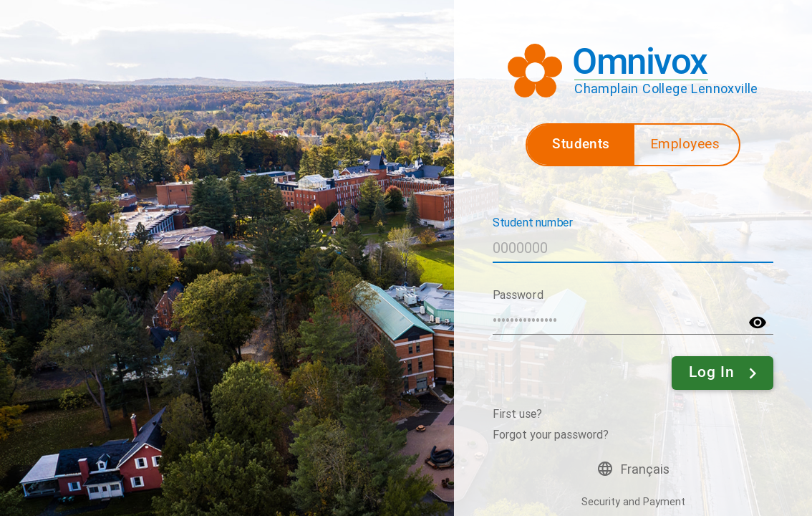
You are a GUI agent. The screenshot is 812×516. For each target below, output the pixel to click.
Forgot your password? (551, 435)
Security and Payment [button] (633, 502)
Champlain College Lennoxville (666, 89)
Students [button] (581, 144)
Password (518, 294)
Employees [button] (685, 144)
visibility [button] (758, 322)
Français (645, 469)
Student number (533, 222)
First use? (517, 414)
